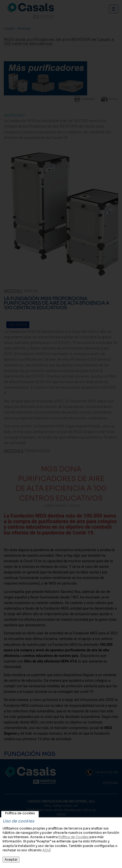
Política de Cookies (74, 837)
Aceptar (11, 860)
